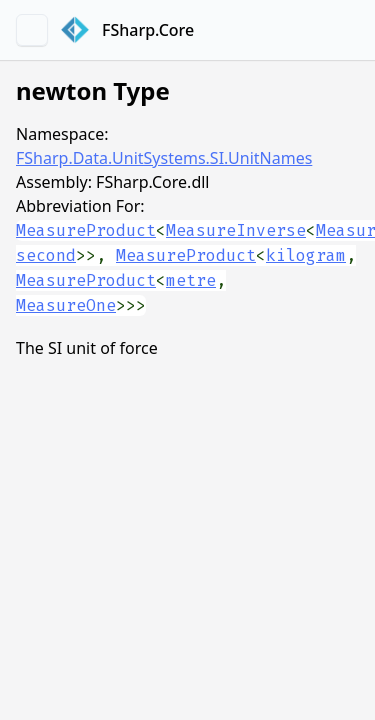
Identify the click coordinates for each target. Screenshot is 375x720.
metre (191, 280)
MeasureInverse (236, 230)
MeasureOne (66, 305)
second (46, 255)
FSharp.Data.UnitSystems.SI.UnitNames (164, 158)
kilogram (306, 255)
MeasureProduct (86, 230)
